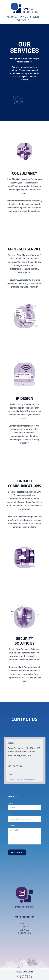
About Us (12, 17)
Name (10, 803)
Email (10, 814)
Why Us (24, 17)
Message (12, 826)
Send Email (17, 852)
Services (35, 17)
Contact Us (23, 20)
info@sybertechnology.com (22, 779)
